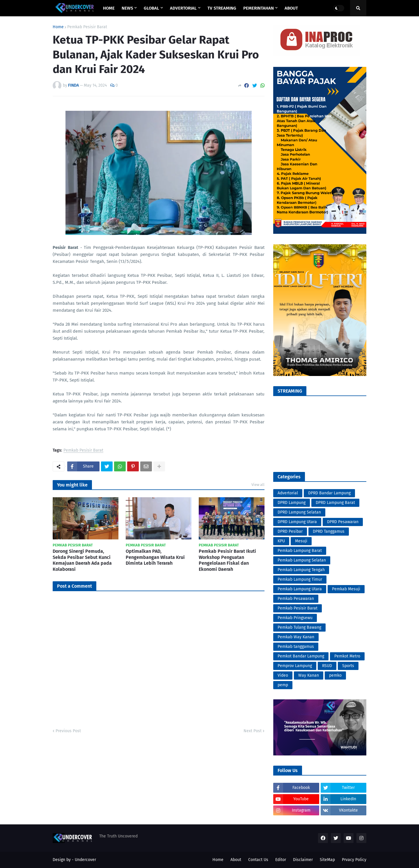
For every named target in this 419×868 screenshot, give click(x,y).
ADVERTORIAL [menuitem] (183, 8)
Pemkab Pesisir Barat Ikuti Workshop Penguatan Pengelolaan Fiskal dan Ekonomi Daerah (227, 560)
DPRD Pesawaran (343, 522)
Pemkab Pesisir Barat (87, 27)
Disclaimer (303, 860)
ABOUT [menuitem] (291, 8)
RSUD (327, 666)
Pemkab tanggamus (296, 647)
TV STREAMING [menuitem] (222, 8)
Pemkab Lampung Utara (300, 589)
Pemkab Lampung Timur (300, 579)
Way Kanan (309, 675)
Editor (281, 860)
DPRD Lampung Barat (335, 503)
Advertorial (288, 493)
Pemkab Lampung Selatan (302, 560)
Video (283, 675)
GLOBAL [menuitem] (151, 8)
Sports (348, 666)
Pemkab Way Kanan (296, 637)
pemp (283, 685)
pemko (335, 675)
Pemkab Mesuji (346, 589)
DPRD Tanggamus (329, 531)
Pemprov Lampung (295, 666)
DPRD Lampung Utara (297, 522)
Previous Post (68, 731)
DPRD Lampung (292, 503)
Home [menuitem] (109, 8)
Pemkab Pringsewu (295, 618)
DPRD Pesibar (290, 531)
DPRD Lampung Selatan (299, 512)
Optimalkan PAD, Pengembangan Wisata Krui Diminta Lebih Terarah (155, 557)
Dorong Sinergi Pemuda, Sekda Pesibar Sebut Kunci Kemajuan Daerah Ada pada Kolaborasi (82, 560)
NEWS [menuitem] (127, 8)
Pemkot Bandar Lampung (301, 656)
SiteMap (327, 860)
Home (58, 27)
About (236, 860)
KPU (281, 541)
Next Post (253, 731)
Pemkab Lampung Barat (300, 551)
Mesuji (301, 541)
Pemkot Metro (347, 656)
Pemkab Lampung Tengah (301, 570)
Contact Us (258, 860)
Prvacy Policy (354, 860)
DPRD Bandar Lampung (329, 493)
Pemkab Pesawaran (296, 599)
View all (258, 485)
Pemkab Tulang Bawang (299, 627)
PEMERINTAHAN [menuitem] (259, 8)
